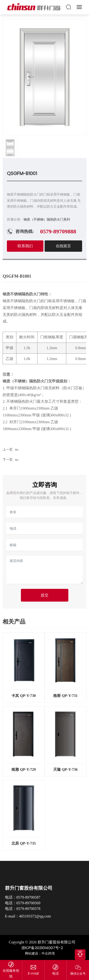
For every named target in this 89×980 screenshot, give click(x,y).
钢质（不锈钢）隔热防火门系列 (47, 220)
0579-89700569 (28, 903)
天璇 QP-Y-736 (65, 769)
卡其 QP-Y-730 (24, 696)
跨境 (52, 953)
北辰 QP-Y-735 (24, 843)
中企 (45, 953)
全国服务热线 (11, 973)
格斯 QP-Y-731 (65, 696)
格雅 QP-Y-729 (24, 769)
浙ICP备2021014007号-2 (42, 948)
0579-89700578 (28, 909)
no (17, 450)
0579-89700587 (28, 897)
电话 (56, 973)
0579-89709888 (58, 231)
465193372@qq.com (35, 916)
